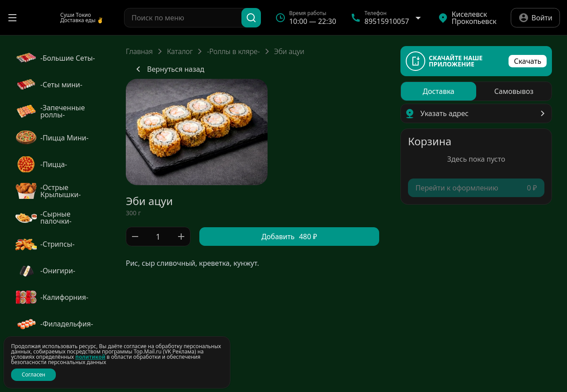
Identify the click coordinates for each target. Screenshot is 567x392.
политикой (90, 357)
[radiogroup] (476, 91)
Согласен (33, 375)
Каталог (180, 51)
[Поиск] (251, 18)
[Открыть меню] (12, 18)
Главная (139, 51)
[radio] (439, 91)
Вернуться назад (169, 69)
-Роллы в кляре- (233, 51)
